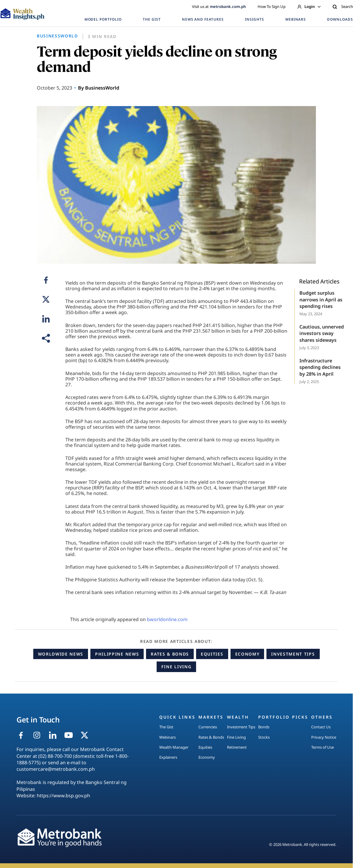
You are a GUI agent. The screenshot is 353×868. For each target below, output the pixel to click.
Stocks (264, 737)
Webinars (168, 737)
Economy (247, 654)
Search (343, 6)
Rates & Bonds (170, 654)
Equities (212, 654)
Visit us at (219, 6)
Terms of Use (323, 747)
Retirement (237, 747)
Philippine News (117, 654)
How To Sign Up (272, 6)
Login (309, 6)
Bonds (264, 727)
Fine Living (176, 667)
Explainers (168, 757)
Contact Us (321, 727)
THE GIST (152, 19)
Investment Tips (293, 654)
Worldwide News (61, 654)
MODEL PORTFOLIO (103, 19)
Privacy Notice (324, 737)
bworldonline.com (167, 619)
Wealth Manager (174, 747)
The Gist (166, 727)
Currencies (208, 727)
